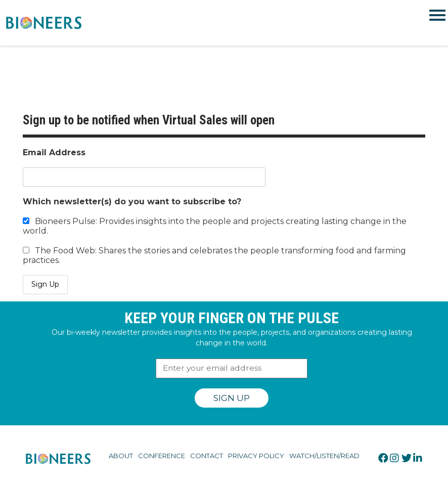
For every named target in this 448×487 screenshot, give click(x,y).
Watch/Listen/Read (324, 456)
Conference (162, 456)
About (121, 456)
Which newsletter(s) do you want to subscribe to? (132, 202)
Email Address (54, 152)
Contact (207, 456)
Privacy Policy (256, 456)
